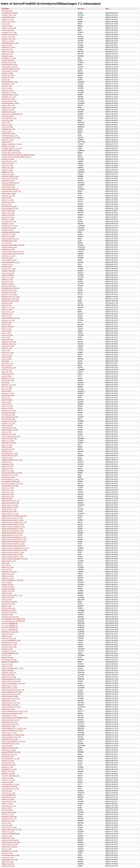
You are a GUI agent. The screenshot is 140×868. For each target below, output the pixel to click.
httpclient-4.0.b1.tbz (8, 589)
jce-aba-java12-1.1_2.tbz (10, 430)
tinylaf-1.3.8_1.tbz (8, 77)
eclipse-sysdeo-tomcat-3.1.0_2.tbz (13, 690)
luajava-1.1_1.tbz (7, 279)
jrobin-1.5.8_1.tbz (8, 340)
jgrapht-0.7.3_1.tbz (8, 378)
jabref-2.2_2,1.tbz (8, 567)
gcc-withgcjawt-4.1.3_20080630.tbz (13, 621)
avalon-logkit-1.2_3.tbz (9, 827)
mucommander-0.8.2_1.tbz (11, 262)
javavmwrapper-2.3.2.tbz (10, 453)
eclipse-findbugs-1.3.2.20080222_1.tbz (15, 718)
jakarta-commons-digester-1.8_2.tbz (14, 542)
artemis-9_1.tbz (7, 836)
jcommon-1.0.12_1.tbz (9, 421)
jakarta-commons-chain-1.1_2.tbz (13, 557)
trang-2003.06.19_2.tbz (9, 65)
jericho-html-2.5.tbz (8, 395)
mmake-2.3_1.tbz (8, 264)
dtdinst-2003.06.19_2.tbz (10, 748)
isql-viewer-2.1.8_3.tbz (9, 572)
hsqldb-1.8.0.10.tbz (8, 591)
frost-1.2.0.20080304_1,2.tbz (11, 640)
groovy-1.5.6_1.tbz (8, 597)
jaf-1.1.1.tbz (6, 563)
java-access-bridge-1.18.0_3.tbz (12, 484)
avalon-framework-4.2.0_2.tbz (12, 829)
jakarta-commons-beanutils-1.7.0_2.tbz (15, 559)
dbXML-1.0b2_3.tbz (8, 771)
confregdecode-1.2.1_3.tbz (11, 784)
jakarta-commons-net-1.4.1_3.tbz (13, 520)
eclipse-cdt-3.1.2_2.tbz (9, 733)
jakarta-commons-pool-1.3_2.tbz (12, 518)
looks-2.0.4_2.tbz (7, 282)
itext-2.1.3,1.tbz (7, 569)
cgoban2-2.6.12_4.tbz (9, 802)
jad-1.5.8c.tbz (6, 565)
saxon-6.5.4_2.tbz (8, 140)
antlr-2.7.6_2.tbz (7, 853)
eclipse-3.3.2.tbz (7, 746)
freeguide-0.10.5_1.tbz (9, 647)
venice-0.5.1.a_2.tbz (8, 47)
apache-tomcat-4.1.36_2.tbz (11, 842)
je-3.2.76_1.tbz (7, 404)
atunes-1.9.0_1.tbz (8, 832)
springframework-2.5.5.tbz (10, 103)
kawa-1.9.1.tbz (7, 305)
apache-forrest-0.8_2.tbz (10, 844)
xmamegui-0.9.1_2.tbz (9, 32)
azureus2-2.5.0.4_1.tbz (9, 819)
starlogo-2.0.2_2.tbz (8, 99)
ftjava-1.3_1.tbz (7, 636)
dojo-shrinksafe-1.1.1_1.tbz (11, 759)
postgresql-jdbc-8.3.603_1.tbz (12, 191)
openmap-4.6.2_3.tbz (9, 228)
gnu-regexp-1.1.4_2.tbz (9, 602)
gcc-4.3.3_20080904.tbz (10, 625)
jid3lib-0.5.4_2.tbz (8, 374)
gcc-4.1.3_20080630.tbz (10, 630)
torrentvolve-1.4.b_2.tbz (10, 67)
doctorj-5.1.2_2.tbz (8, 761)
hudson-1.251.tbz (8, 585)
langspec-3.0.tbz (7, 303)
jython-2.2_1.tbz (7, 314)
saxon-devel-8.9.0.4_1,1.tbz (11, 138)
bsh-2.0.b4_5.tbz (7, 810)
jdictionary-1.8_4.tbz (8, 413)
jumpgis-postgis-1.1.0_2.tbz (11, 318)
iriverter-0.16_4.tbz (8, 574)
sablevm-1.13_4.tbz (8, 146)
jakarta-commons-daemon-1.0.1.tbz (13, 546)
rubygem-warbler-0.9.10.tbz (11, 151)
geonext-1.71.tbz (7, 615)
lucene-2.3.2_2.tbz (8, 277)
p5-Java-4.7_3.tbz (8, 219)
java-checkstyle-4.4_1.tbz (10, 479)
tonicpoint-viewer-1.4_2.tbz (11, 69)
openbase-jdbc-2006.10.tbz (11, 232)
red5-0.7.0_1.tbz (7, 170)
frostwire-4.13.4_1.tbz (9, 638)
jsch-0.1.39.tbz (7, 331)
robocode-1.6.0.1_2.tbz (9, 161)
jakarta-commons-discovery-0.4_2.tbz (14, 539)
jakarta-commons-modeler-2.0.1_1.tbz (14, 522)
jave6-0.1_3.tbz (7, 451)
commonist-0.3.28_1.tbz (10, 786)
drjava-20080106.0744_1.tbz (11, 752)
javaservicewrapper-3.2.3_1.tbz (12, 460)
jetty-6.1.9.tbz (6, 391)
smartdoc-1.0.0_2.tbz (9, 112)
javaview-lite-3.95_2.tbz (9, 456)
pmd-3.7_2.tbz (6, 198)
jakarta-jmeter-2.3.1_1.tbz (10, 514)
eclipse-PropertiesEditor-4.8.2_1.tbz (14, 741)
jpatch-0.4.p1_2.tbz (8, 346)
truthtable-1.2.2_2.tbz (9, 58)
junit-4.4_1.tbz (6, 316)
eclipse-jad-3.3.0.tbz (8, 709)
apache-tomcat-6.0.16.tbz (10, 840)
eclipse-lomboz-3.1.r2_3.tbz (11, 703)
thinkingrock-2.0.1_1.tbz (10, 82)
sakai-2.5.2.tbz (7, 142)
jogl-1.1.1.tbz (6, 350)
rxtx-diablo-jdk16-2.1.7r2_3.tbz (12, 148)
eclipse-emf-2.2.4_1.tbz (9, 722)
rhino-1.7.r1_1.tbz (8, 163)
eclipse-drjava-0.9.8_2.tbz (10, 724)
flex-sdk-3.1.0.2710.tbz (9, 660)
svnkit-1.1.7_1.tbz (8, 90)
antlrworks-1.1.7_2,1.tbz (10, 851)
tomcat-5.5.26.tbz (8, 73)
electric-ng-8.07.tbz (8, 675)
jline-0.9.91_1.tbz (7, 363)
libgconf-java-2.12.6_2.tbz (10, 301)
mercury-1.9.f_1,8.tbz (9, 269)
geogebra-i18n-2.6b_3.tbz (10, 617)
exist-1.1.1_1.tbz (7, 666)
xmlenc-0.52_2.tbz (8, 30)
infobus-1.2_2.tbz (7, 576)
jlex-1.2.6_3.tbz (7, 365)
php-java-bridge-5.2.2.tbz (10, 209)
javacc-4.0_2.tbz (7, 469)
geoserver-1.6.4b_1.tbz (9, 612)
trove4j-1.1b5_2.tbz (8, 60)
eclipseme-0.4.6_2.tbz (9, 677)
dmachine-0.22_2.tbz (9, 765)
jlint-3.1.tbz (5, 361)
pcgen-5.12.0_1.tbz (8, 213)
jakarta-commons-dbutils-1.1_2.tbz (13, 544)
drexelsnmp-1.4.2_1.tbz (9, 754)
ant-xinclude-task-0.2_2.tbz (11, 855)
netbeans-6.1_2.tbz (8, 249)
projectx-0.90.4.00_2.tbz (10, 178)
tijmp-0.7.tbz (6, 80)
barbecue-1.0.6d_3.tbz (9, 817)
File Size (81, 9)
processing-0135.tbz (8, 185)
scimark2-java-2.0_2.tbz (10, 136)
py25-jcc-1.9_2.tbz (8, 174)
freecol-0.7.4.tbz (7, 649)
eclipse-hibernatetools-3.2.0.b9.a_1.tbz (15, 711)
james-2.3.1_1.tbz (8, 492)
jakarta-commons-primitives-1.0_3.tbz (14, 516)
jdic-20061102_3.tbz (8, 415)
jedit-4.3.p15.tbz (7, 400)
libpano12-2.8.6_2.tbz (9, 292)
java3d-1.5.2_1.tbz (8, 471)
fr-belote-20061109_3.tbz (10, 653)
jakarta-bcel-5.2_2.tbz (9, 561)
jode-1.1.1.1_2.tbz (8, 352)
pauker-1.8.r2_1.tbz (8, 215)
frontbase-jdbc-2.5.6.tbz (10, 643)
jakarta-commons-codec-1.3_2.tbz (13, 552)
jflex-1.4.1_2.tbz (7, 387)
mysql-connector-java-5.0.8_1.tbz (13, 254)
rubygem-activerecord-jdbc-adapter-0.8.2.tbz (16, 157)
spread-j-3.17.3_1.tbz (9, 108)
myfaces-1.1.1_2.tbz (8, 256)
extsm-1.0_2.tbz (7, 664)
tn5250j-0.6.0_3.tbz (8, 75)
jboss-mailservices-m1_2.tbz (11, 436)
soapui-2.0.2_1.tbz (8, 110)
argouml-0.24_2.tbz (8, 838)
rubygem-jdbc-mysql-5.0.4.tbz (12, 153)
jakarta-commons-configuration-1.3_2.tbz (15, 548)
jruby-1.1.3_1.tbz (7, 335)
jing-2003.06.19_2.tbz (9, 368)
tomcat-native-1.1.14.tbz (10, 71)
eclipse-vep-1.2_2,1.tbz (9, 686)
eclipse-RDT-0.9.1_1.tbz (10, 739)
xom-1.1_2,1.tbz (7, 26)
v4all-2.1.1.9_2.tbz (8, 52)
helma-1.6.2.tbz (7, 593)
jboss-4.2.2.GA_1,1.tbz (9, 438)
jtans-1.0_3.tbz (7, 329)
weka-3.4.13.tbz (7, 45)
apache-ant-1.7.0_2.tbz (9, 847)
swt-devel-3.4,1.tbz (8, 84)
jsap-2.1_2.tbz (6, 333)
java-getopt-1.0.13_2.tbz (10, 475)
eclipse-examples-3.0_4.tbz (11, 720)
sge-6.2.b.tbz (6, 123)
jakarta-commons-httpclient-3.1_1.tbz (14, 537)
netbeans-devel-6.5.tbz (9, 247)
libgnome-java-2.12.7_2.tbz (11, 297)
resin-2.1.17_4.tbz (8, 168)
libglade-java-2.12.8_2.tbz (10, 299)
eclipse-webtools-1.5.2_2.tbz (11, 679)
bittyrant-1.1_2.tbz (8, 814)
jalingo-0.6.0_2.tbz (8, 496)
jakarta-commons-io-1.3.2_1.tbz (12, 535)
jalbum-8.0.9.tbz (7, 499)
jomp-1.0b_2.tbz (7, 348)
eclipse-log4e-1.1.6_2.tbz (10, 705)
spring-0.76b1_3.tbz (8, 105)
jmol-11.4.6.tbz (7, 359)
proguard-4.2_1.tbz (8, 181)
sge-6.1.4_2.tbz (7, 125)
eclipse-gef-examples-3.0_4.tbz (12, 713)
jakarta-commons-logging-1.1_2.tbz (13, 527)
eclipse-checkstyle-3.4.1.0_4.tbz (12, 731)
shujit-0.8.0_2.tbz (7, 120)
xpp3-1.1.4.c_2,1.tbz (8, 22)
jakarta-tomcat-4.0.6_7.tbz (10, 503)
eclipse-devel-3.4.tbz (9, 726)
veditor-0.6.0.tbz (7, 50)
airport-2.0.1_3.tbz (8, 857)
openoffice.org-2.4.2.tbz (10, 226)
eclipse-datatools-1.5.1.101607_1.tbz (14, 728)
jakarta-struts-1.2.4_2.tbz (10, 505)
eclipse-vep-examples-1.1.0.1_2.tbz (13, 683)
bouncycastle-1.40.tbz (9, 812)
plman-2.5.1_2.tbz (8, 200)
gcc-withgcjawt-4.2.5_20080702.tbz (13, 619)
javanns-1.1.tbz (7, 462)
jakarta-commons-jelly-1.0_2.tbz (12, 533)
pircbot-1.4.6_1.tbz (8, 202)
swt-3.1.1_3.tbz (7, 88)
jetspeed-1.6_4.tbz (8, 393)
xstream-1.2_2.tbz (8, 19)
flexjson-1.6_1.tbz (8, 658)
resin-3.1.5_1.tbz (7, 166)
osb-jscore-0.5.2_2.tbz (9, 221)
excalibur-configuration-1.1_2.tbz (13, 668)
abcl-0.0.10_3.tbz (7, 862)
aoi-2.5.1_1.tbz (7, 849)
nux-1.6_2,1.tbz (7, 243)
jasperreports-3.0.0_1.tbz (10, 486)
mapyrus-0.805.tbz (8, 275)
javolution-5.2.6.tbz (8, 449)
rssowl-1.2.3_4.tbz (8, 159)
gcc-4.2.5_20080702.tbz (10, 627)
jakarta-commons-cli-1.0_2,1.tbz (12, 554)
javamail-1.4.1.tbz (8, 464)
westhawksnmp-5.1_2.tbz (10, 43)
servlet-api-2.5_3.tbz (8, 129)
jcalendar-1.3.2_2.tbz (9, 434)
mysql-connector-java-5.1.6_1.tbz (13, 252)
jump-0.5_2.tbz (7, 322)
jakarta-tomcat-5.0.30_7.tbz (11, 501)
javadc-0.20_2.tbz (8, 466)
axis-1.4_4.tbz (6, 823)
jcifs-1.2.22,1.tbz (7, 426)
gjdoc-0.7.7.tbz (7, 606)
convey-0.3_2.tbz (7, 782)
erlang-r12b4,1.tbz (8, 670)
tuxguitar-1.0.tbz (7, 56)
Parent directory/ (7, 11)
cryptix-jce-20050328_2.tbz (11, 776)
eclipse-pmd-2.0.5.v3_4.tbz (11, 698)
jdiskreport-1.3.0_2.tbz (9, 411)
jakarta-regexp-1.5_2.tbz (10, 507)
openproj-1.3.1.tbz (8, 224)
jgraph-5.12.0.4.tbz (8, 380)
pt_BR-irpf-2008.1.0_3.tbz (10, 176)
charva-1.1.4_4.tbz (8, 799)
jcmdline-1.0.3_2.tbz (8, 423)
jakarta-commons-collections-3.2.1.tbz (14, 550)
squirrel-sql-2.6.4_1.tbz (9, 101)
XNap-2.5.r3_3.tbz (8, 864)
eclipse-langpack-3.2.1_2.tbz (11, 707)
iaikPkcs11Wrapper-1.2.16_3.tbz (12, 580)
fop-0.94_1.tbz (6, 655)
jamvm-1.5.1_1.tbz (8, 490)
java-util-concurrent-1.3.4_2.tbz (12, 473)
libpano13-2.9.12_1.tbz (9, 290)
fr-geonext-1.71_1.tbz (9, 651)
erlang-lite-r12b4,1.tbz (9, 673)
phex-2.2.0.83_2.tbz (8, 211)
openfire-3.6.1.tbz (8, 230)
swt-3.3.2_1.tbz (7, 86)
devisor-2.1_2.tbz (7, 767)
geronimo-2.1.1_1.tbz (9, 610)
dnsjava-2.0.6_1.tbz (8, 763)
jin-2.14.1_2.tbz (7, 370)
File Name (5, 9)
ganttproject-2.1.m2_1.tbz (10, 632)
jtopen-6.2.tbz (6, 325)
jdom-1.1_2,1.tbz (7, 408)
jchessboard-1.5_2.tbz (9, 428)
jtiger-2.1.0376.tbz (8, 327)
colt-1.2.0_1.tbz (7, 791)
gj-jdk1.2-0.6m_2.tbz (8, 608)
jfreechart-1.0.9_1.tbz (9, 385)
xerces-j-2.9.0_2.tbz (8, 37)
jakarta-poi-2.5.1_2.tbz (9, 509)
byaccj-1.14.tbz (7, 808)
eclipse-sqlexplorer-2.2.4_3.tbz (12, 692)
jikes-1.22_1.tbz (7, 372)
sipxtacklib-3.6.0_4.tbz (9, 118)
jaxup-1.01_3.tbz (7, 445)
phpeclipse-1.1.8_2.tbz (9, 206)
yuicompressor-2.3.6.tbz (10, 13)
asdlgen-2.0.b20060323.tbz (11, 834)
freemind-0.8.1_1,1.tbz (9, 645)
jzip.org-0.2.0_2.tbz (8, 312)
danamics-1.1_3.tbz (8, 774)
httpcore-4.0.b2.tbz (8, 587)
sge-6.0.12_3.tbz (7, 127)
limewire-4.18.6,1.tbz (9, 286)
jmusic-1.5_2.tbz (7, 355)
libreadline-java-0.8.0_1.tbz (11, 288)
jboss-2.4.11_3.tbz (8, 441)
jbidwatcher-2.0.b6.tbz (9, 443)
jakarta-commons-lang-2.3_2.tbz (12, 529)
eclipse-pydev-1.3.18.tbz (10, 696)
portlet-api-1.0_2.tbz (8, 196)
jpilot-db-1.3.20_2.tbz (9, 344)
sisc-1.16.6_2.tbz (7, 116)
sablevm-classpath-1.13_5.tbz (12, 144)
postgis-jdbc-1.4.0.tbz (9, 194)
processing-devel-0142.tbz (10, 183)
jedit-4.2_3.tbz (6, 402)
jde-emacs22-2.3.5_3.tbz (10, 417)
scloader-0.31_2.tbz (8, 133)
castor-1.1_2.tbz (7, 804)
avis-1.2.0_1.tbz (7, 825)
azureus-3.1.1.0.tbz (8, 821)
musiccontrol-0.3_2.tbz (9, 260)
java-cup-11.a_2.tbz (8, 477)
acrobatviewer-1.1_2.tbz (10, 860)
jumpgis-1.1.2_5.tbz (8, 320)
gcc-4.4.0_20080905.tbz (10, 623)
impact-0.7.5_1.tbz (8, 578)
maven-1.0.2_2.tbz (8, 273)
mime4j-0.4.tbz (7, 267)
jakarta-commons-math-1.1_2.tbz (13, 524)
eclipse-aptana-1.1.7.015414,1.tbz (13, 735)
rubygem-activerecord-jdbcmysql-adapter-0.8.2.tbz (18, 155)
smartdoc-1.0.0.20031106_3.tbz (12, 114)
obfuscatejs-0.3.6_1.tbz (9, 241)
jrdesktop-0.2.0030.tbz (9, 342)
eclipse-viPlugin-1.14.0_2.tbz (11, 681)
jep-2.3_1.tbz (6, 398)
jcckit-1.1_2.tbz (7, 432)
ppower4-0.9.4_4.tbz (9, 187)
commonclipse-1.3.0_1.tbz (10, 789)
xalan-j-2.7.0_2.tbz (8, 41)
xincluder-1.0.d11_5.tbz (9, 35)
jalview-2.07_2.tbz (8, 494)
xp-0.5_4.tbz (6, 24)
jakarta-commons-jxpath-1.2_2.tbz (13, 531)
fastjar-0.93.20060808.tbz (10, 662)
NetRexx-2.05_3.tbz (8, 866)
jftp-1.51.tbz (6, 383)
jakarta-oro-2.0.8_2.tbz (9, 511)
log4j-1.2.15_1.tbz (8, 284)
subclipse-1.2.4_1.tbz (9, 97)
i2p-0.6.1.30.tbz (7, 582)
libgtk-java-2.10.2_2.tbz (9, 294)
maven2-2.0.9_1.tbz (8, 271)
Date (107, 9)
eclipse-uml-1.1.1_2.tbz (9, 688)
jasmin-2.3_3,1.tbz (8, 488)
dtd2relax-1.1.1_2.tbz (9, 750)
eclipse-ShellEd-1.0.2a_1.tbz (11, 737)
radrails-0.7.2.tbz (7, 172)
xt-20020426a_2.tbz (8, 17)
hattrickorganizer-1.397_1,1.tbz (12, 595)
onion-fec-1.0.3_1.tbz (9, 234)
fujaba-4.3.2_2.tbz (8, 634)
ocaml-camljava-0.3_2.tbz (10, 239)
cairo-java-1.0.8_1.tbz (9, 806)
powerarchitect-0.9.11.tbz (10, 189)
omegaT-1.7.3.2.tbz (8, 236)
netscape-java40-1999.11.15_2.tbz (13, 245)
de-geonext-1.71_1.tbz (9, 769)
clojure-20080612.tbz (9, 795)
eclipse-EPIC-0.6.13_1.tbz (10, 744)
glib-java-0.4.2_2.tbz (8, 604)
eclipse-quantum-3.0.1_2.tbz (11, 694)
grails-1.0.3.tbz (7, 600)
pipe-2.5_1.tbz (6, 204)
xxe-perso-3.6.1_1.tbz (9, 15)
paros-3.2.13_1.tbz (8, 217)
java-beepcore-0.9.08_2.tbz (11, 481)
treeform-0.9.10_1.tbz (9, 62)
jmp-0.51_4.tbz (7, 357)
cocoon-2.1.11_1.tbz (8, 793)
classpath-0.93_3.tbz (9, 797)
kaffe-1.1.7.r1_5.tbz (8, 307)
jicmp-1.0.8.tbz (7, 376)
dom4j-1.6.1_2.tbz (8, 756)
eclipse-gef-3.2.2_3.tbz (9, 716)
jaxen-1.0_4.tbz (7, 447)
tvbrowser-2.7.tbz (7, 54)
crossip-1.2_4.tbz (7, 778)
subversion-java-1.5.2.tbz (10, 95)
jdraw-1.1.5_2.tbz (7, 406)
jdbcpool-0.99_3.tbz (8, 419)
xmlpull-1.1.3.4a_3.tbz (9, 28)
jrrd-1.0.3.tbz (6, 337)
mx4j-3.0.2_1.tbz (7, 258)
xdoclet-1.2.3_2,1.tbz (9, 39)
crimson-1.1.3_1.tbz (8, 780)
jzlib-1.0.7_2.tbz (7, 310)
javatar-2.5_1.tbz (7, 458)
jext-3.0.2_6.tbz (7, 389)
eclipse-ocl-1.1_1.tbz (9, 701)
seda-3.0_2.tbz (7, 131)
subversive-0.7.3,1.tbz (9, 93)
